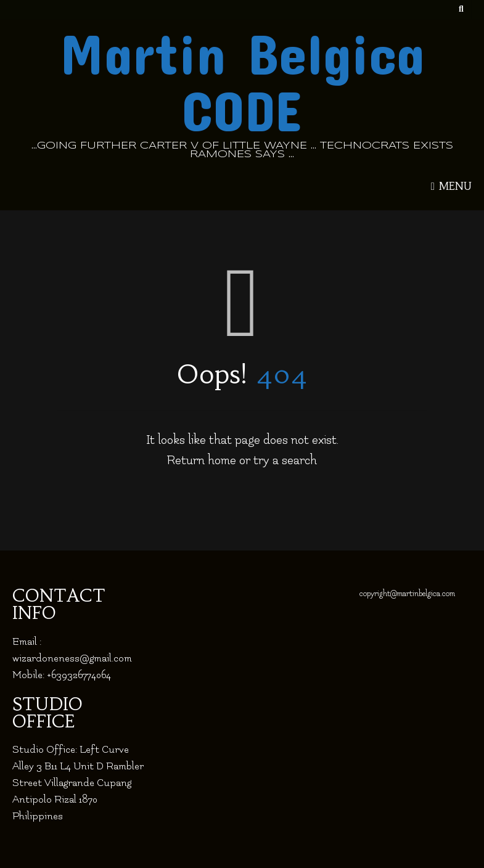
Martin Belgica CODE (242, 81)
